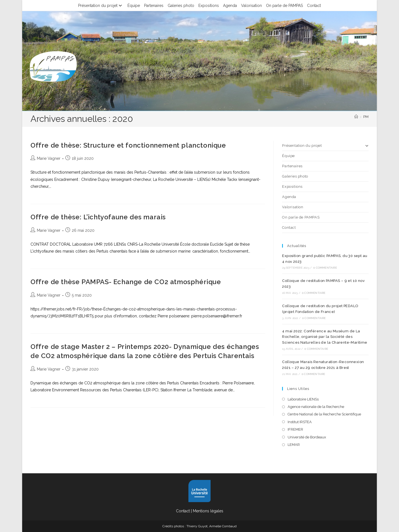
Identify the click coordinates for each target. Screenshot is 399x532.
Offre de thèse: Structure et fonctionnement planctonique (128, 145)
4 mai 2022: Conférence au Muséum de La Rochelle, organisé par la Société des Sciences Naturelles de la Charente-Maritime (325, 337)
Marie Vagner (49, 158)
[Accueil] (356, 117)
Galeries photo (181, 6)
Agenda (230, 6)
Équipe (134, 6)
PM (366, 117)
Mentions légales (208, 511)
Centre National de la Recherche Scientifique (324, 414)
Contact (314, 6)
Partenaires (154, 6)
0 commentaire (325, 268)
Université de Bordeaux (307, 437)
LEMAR (294, 445)
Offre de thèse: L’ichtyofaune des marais (98, 217)
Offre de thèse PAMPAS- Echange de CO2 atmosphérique (126, 282)
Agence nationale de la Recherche (316, 407)
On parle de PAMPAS (284, 6)
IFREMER (295, 429)
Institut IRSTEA (300, 422)
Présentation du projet (101, 6)
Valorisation (251, 6)
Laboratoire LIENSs (303, 399)
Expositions (209, 6)
